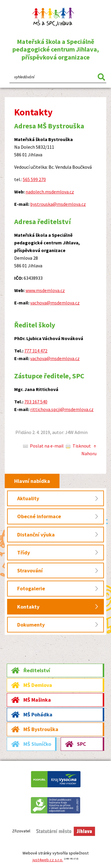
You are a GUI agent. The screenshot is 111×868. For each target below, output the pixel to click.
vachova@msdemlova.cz (55, 303)
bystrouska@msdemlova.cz (58, 204)
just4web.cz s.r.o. (48, 860)
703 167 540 (36, 402)
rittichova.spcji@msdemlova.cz (62, 409)
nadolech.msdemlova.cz (50, 192)
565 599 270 (34, 179)
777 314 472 (36, 351)
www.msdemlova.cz (45, 290)
